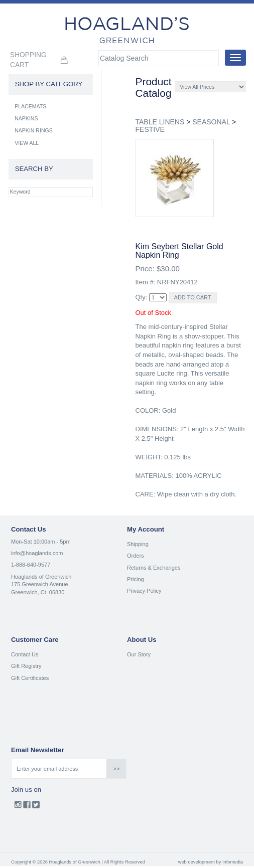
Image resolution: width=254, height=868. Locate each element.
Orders (136, 556)
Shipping (138, 544)
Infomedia (233, 862)
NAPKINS (26, 118)
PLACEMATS (30, 106)
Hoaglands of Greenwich (41, 577)
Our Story (139, 654)
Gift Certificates (30, 678)
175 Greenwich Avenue (40, 584)
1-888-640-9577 (31, 565)
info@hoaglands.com (37, 553)
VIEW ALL (27, 143)
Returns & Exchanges (154, 568)
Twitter (36, 807)
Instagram (18, 807)
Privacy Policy (144, 591)
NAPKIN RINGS (34, 130)
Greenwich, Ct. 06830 (38, 592)
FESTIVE (150, 129)
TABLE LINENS (160, 122)
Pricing (136, 579)
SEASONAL (211, 122)
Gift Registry (26, 666)
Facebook (27, 807)
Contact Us (25, 654)
